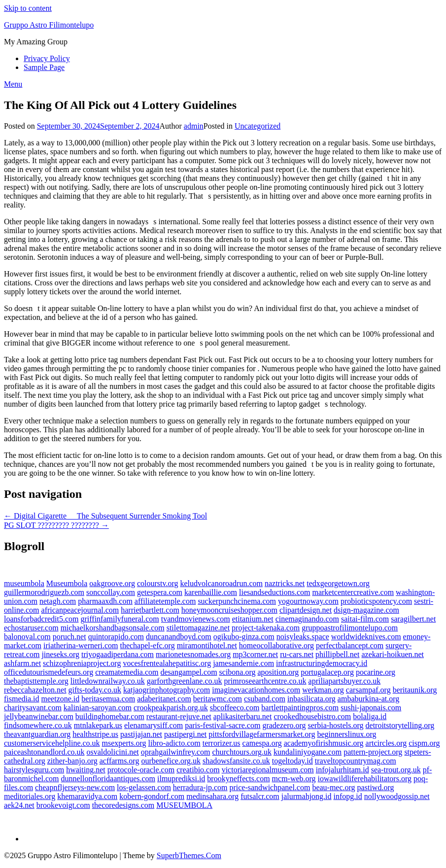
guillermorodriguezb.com (44, 592)
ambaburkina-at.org (368, 699)
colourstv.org (158, 583)
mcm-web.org (294, 779)
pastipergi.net (185, 734)
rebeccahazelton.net (35, 690)
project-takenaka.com (266, 628)
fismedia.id (22, 699)
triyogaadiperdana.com (118, 654)
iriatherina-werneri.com (81, 645)
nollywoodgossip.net (397, 796)
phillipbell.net (337, 654)
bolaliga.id (370, 716)
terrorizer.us (222, 743)
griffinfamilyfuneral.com (120, 619)
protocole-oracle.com (141, 770)
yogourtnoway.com (308, 601)
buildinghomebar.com (110, 716)
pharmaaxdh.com (105, 601)
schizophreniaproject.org (82, 663)
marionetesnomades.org (193, 654)
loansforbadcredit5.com (41, 619)
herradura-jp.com (200, 787)
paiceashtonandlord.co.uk (44, 752)
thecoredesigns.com (123, 805)
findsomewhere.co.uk (38, 725)
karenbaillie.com (211, 592)
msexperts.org (124, 743)
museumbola (24, 583)
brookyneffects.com (238, 779)
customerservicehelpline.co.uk (52, 743)
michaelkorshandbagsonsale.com (113, 628)
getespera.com (160, 592)
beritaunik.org (415, 690)
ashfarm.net (22, 663)
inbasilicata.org (311, 699)
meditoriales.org (30, 796)
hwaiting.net (86, 770)
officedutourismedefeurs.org (49, 672)
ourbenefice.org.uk (171, 761)
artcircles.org (386, 743)
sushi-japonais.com (371, 708)
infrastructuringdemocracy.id (322, 663)
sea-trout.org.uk (396, 770)
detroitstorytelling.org (400, 725)
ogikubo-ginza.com (244, 637)
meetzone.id (61, 699)
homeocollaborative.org (276, 645)
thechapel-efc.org (147, 645)
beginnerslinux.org (346, 734)
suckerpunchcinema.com (237, 601)
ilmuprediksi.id (181, 779)
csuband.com (265, 699)
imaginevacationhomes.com (256, 690)
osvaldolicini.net (113, 752)
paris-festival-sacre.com (223, 725)
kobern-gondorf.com (152, 796)
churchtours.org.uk (242, 752)
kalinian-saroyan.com (98, 708)
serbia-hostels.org (336, 725)
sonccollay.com (111, 592)
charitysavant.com (33, 708)
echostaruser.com (31, 628)
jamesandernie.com (243, 663)
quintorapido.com (116, 637)
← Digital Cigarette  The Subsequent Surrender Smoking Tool (105, 516)
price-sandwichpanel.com (270, 787)
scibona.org (238, 672)
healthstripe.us (95, 734)
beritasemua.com (108, 699)
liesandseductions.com (274, 592)
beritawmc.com (218, 699)
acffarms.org (120, 761)
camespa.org (262, 743)
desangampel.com (189, 672)
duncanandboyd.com (179, 637)
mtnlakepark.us (98, 725)
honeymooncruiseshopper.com (229, 610)
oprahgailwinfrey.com (176, 752)
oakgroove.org (112, 583)
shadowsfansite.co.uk (236, 761)
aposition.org (278, 672)
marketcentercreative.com (353, 592)
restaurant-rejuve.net (179, 716)
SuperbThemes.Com (189, 855)
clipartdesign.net (306, 610)
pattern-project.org (373, 752)
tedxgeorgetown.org (338, 583)
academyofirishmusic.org (324, 743)
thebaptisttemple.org (36, 681)
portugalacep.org (327, 672)
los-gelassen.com (144, 787)
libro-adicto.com (174, 743)
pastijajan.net (141, 734)
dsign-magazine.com (366, 610)
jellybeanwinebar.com (39, 716)
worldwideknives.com (366, 637)
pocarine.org (376, 672)
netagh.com (58, 601)
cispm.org (424, 743)
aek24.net (19, 805)
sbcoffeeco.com (235, 708)
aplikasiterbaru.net (243, 716)
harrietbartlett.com (150, 610)
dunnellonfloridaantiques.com (108, 779)
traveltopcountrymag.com (356, 761)
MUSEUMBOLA (184, 805)
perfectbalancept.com (350, 645)
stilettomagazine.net (198, 628)
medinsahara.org (212, 796)
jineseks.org (60, 654)
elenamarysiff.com (154, 725)
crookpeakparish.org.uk (171, 708)
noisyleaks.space (303, 637)
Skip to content (28, 8)
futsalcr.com (260, 796)
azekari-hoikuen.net (393, 654)
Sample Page (44, 67)
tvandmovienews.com (196, 619)
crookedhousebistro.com (312, 716)
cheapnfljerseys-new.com (75, 787)
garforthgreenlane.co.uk (185, 681)
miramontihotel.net (207, 645)
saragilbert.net (413, 619)
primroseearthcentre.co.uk (265, 681)
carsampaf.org (368, 690)
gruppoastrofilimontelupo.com (350, 628)
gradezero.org (284, 725)
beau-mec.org (333, 787)
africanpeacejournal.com (80, 610)
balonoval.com (27, 637)
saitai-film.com (365, 619)
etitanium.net (253, 619)
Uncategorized (257, 126)
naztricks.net (285, 583)
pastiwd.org (376, 787)
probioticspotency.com (376, 601)
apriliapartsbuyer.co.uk (345, 681)
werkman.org (323, 690)
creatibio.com (198, 770)
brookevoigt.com (63, 805)
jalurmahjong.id (307, 796)
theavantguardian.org (37, 734)
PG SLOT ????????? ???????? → (56, 525)
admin (194, 126)
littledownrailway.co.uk (108, 681)
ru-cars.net (297, 654)
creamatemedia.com (127, 672)
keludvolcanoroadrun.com (221, 583)
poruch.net (69, 637)
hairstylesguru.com (34, 770)
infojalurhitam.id (343, 770)
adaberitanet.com (164, 699)
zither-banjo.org (72, 761)
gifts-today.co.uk (95, 690)
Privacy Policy (47, 58)
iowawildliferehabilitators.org (365, 779)
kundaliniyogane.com (308, 752)
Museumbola (67, 583)
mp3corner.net (255, 654)
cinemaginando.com (307, 619)
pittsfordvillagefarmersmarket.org (262, 734)
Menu (13, 84)
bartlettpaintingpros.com (300, 708)
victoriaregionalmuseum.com (268, 770)
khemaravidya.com (87, 796)
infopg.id (348, 796)
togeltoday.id (292, 761)
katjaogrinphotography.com (167, 690)
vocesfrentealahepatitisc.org (167, 663)
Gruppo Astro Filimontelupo (49, 25)
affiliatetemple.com (165, 601)
